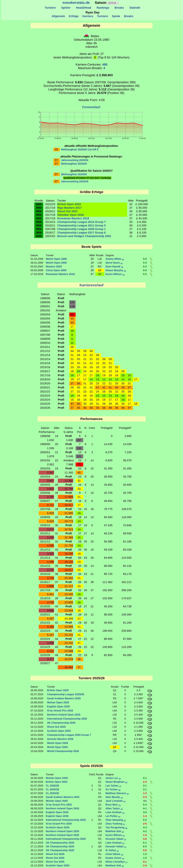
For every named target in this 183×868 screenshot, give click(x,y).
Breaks (119, 8)
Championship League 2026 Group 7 (69, 735)
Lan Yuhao (113, 786)
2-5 (145, 824)
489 (105, 64)
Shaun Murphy (116, 270)
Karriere (88, 16)
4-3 (145, 827)
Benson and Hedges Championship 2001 (84, 236)
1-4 (145, 816)
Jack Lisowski (115, 801)
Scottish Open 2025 (59, 731)
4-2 (145, 831)
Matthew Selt (115, 831)
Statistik (135, 8)
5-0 (145, 259)
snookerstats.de (76, 3)
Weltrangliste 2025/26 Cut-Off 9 (80, 149)
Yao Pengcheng (116, 827)
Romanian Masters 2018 (73, 218)
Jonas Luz (113, 778)
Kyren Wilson (115, 274)
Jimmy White (115, 259)
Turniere (50, 8)
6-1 (145, 843)
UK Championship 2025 (61, 723)
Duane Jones (115, 858)
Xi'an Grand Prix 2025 (60, 711)
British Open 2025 (58, 690)
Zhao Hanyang (116, 820)
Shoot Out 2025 (56, 727)
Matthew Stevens (117, 793)
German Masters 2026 (60, 739)
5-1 (145, 778)
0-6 (145, 850)
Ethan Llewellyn (116, 862)
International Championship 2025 (67, 719)
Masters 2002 (54, 266)
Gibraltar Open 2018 (70, 215)
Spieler (66, 8)
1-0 (145, 854)
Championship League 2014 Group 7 (81, 222)
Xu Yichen (113, 789)
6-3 (145, 266)
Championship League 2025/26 (66, 694)
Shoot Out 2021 (67, 211)
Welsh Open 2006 (56, 259)
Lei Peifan (113, 816)
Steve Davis (114, 263)
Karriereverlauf (91, 285)
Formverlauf (91, 107)
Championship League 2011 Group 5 (81, 225)
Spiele (116, 16)
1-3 (145, 793)
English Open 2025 (58, 706)
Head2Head (84, 8)
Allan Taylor (114, 808)
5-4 (145, 263)
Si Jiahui (112, 850)
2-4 (145, 782)
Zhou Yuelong (115, 824)
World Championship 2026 (63, 751)
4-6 (145, 839)
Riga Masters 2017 (69, 208)
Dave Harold (114, 266)
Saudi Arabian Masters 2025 (64, 698)
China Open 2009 (56, 270)
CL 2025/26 (52, 786)
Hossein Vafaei (116, 839)
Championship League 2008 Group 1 (81, 229)
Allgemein (58, 16)
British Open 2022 (69, 204)
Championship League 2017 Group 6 (81, 233)
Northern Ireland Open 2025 (64, 715)
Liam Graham (115, 812)
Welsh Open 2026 (58, 743)
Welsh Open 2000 (56, 263)
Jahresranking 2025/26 (75, 160)
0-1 (145, 862)
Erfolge (74, 16)
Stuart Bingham (116, 782)
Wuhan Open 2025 (58, 702)
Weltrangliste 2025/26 (74, 164)
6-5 (145, 846)
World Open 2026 (57, 747)
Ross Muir (113, 805)
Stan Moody (114, 797)
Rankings (103, 8)
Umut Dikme (114, 854)
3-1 (145, 786)
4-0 (145, 812)
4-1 (145, 808)
